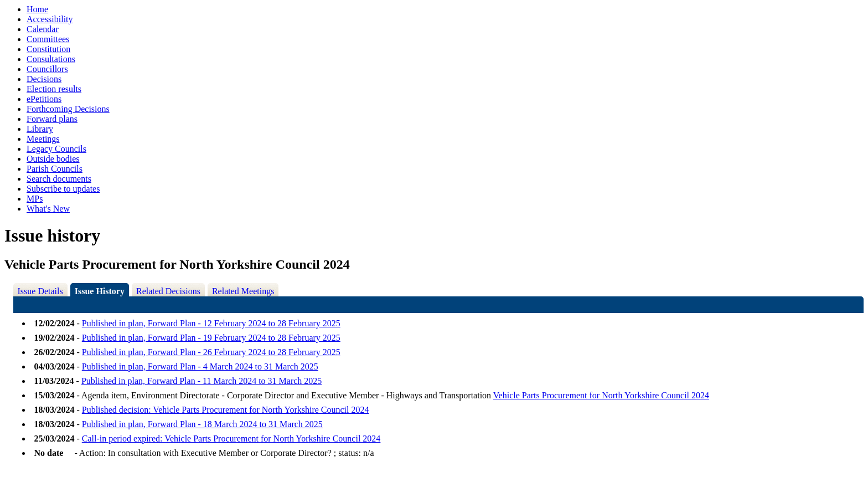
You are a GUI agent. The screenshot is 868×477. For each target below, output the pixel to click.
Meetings (43, 139)
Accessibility (50, 19)
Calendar (43, 29)
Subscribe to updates (63, 189)
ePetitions (44, 99)
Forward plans (52, 119)
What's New (48, 209)
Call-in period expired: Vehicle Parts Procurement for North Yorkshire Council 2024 (231, 438)
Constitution (48, 49)
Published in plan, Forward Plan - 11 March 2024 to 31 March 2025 (201, 381)
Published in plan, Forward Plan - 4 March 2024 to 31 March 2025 (200, 366)
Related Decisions (168, 291)
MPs (35, 199)
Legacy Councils (56, 149)
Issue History (100, 291)
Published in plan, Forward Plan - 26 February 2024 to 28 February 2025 (211, 352)
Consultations (51, 59)
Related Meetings (243, 291)
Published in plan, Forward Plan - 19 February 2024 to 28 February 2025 (211, 338)
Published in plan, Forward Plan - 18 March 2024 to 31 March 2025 (202, 424)
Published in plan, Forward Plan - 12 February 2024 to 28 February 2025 (211, 323)
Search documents (59, 179)
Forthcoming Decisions (68, 109)
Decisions (44, 79)
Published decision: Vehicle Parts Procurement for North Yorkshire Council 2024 (226, 410)
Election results (54, 89)
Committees (48, 39)
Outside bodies (53, 159)
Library (40, 129)
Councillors (47, 69)
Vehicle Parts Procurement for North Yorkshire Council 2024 (601, 395)
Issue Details (40, 291)
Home (37, 9)
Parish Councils (55, 169)
